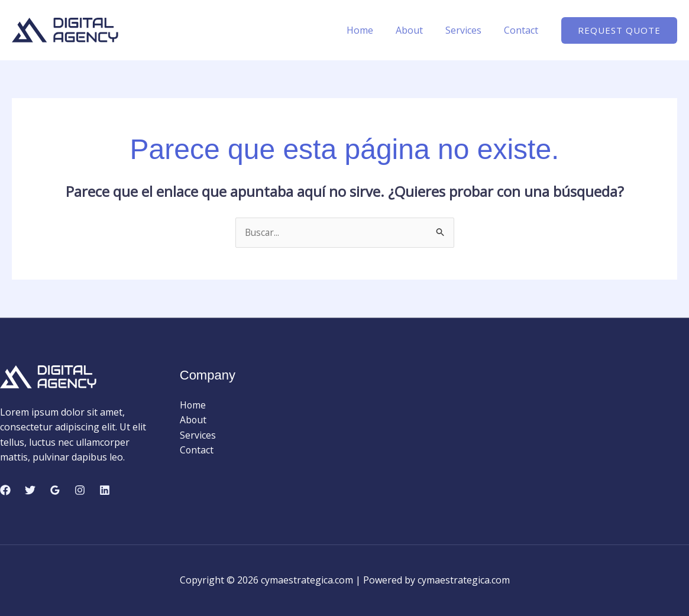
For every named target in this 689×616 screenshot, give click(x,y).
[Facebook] (5, 490)
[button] (619, 30)
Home (372, 30)
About (418, 30)
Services (469, 30)
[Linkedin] (105, 490)
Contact (523, 30)
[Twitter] (30, 490)
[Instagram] (80, 490)
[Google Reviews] (55, 490)
